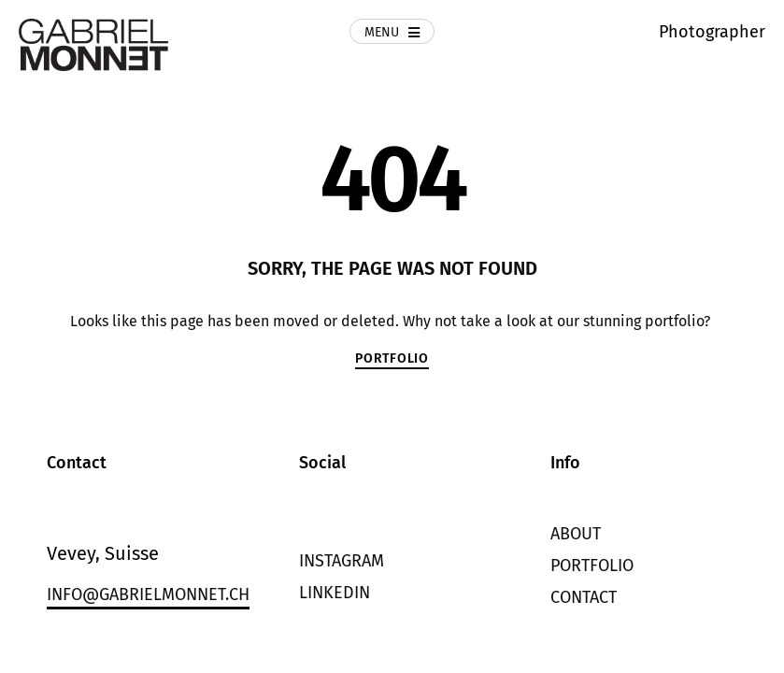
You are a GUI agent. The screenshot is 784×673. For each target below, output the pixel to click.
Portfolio (592, 566)
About (576, 534)
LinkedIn (335, 593)
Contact (584, 597)
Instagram (342, 561)
